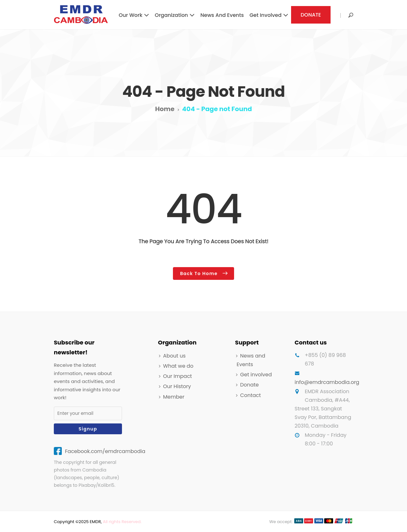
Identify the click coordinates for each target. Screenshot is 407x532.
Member (174, 397)
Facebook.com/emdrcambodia (105, 451)
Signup (88, 429)
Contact (250, 395)
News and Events (222, 15)
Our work (131, 15)
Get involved (265, 15)
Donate (249, 385)
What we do (178, 366)
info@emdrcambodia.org (327, 382)
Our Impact (178, 376)
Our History (177, 386)
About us (174, 356)
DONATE (311, 15)
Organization (171, 15)
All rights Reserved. (122, 522)
